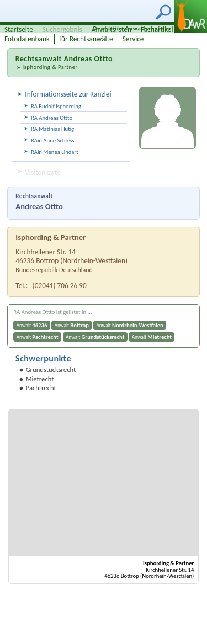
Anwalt (32, 325)
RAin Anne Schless (53, 140)
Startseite (19, 30)
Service (133, 39)
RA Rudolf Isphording (56, 106)
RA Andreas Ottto (52, 118)
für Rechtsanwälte (86, 39)
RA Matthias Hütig (52, 129)
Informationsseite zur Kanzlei (68, 94)
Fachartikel (157, 30)
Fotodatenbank (27, 39)
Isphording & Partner (50, 67)
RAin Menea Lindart (55, 152)
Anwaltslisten (112, 30)
